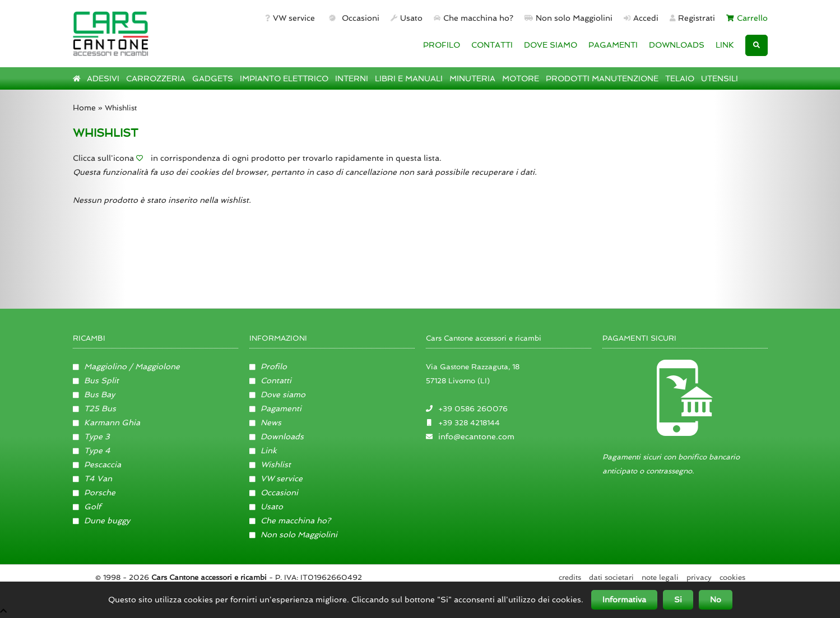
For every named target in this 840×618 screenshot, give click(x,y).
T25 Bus (95, 408)
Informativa (624, 600)
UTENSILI (720, 78)
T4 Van (93, 478)
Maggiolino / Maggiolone (127, 366)
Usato (407, 18)
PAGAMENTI (613, 45)
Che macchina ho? (474, 18)
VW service (290, 18)
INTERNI (352, 78)
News (266, 422)
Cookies (732, 577)
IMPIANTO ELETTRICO (284, 78)
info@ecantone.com (476, 436)
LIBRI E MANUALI (409, 78)
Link (263, 450)
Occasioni (353, 18)
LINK (725, 45)
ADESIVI (103, 78)
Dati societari (611, 577)
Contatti (271, 380)
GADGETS (213, 78)
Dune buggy (102, 521)
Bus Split (96, 380)
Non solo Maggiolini (568, 18)
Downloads (277, 436)
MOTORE (521, 78)
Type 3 (92, 436)
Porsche (94, 492)
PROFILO (442, 45)
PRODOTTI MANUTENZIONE (602, 78)
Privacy (699, 577)
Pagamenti (276, 408)
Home (84, 108)
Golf (87, 507)
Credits (570, 577)
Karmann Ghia (107, 422)
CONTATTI (492, 45)
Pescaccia (97, 464)
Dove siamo (278, 394)
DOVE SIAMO (551, 45)
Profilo (268, 366)
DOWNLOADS (677, 45)
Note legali (660, 577)
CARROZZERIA (156, 78)
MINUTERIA (472, 78)
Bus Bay (94, 394)
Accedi (641, 18)
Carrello (747, 18)
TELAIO (680, 78)
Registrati (693, 18)
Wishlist (270, 464)
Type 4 (92, 450)
